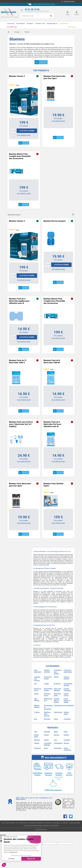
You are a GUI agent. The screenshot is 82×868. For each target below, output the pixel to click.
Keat (36, 719)
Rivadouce (37, 748)
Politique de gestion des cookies (33, 826)
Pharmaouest (58, 743)
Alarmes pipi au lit (48, 700)
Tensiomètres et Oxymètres (48, 707)
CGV (17, 823)
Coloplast (67, 740)
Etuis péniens (37, 700)
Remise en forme (38, 690)
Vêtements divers (57, 695)
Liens (3, 823)
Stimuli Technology (67, 749)
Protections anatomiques (68, 671)
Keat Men (47, 719)
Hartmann (47, 732)
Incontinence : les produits (61, 823)
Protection (57, 684)
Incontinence (20, 24)
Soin (36, 684)
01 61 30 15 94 (32, 9)
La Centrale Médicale (48, 744)
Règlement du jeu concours (51, 826)
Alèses (56, 677)
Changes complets (47, 671)
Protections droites (48, 678)
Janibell (37, 743)
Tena (36, 732)
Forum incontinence (75, 823)
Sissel (46, 748)
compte (77, 14)
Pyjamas (37, 712)
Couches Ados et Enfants (57, 700)
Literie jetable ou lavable (67, 700)
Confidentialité (23, 823)
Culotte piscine (66, 695)
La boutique (10, 24)
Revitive (66, 743)
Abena (56, 732)
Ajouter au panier (27, 131)
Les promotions (12, 27)
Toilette (46, 684)
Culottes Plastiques (67, 690)
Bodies (36, 694)
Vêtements (30, 24)
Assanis (66, 735)
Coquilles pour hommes (37, 679)
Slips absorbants (38, 671)
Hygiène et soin (40, 24)
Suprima (57, 735)
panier (68, 14)
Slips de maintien (66, 678)
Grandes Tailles (66, 713)
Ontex (66, 732)
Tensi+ (56, 719)
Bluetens (37, 740)
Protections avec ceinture (58, 672)
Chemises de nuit (47, 695)
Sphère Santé (36, 736)
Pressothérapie (68, 705)
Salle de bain (58, 712)
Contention (67, 719)
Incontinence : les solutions (44, 823)
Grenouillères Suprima (68, 685)
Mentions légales (10, 823)
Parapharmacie (58, 705)
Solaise (46, 735)
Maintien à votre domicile (47, 714)
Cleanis (46, 740)
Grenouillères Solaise (48, 690)
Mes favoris (72, 27)
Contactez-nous (69, 1)
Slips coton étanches (58, 690)
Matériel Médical (52, 24)
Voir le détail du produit (24, 135)
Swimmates (58, 748)
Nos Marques (64, 24)
